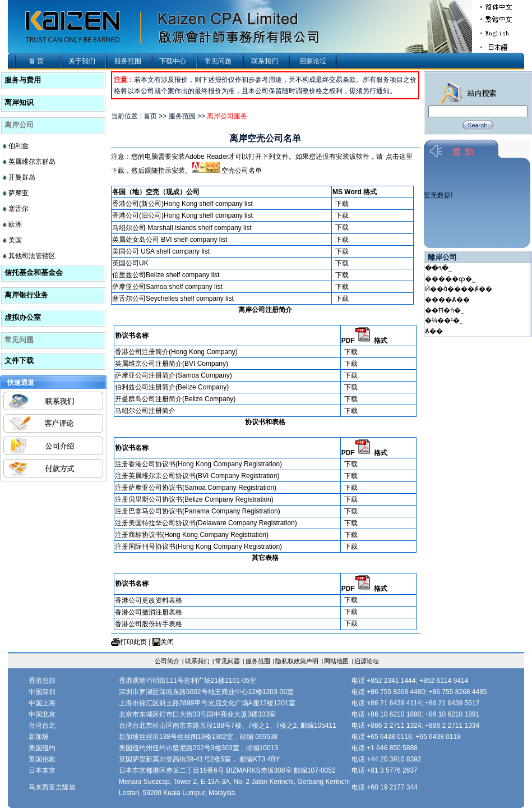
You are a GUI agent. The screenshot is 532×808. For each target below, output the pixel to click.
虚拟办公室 (23, 317)
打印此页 (133, 642)
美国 (15, 240)
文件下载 (19, 361)
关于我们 (82, 61)
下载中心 (173, 61)
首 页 (36, 61)
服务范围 (128, 61)
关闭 (167, 642)
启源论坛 (313, 61)
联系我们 (265, 61)
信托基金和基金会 (34, 272)
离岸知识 (19, 102)
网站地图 (336, 661)
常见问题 (218, 61)
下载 (342, 204)
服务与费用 (23, 80)
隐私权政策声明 (297, 661)
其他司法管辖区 (32, 256)
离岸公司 (19, 125)
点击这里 (399, 157)
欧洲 (15, 224)
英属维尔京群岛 (32, 162)
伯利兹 (18, 146)
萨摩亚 (18, 193)
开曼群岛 (22, 177)
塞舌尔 (18, 209)
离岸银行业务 (26, 295)
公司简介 (167, 661)
